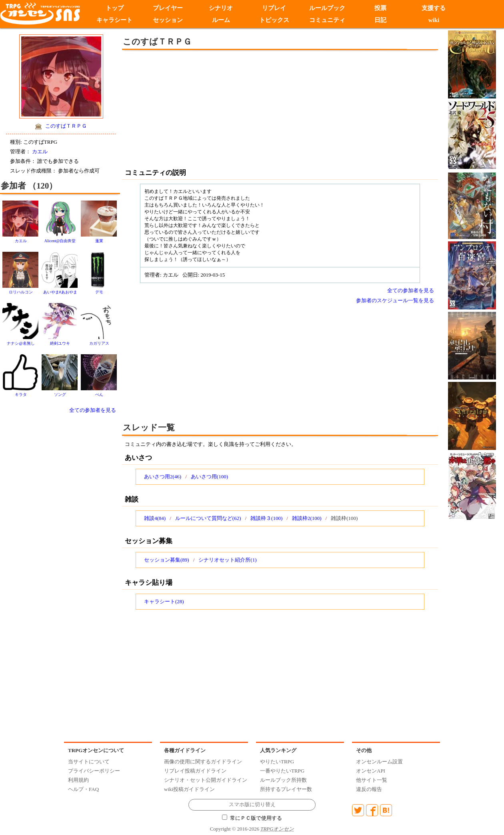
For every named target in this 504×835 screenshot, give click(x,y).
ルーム (221, 20)
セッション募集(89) (167, 560)
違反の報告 (369, 789)
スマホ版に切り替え (252, 805)
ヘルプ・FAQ (83, 789)
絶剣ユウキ (60, 343)
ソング (60, 394)
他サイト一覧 (372, 780)
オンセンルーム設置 (379, 762)
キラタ (21, 394)
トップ (115, 8)
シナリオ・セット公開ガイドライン (206, 780)
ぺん (99, 394)
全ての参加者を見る (93, 410)
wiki (434, 20)
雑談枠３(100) (266, 518)
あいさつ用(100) (209, 477)
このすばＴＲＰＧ (66, 126)
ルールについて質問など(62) (208, 518)
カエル (40, 152)
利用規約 (78, 780)
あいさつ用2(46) (163, 477)
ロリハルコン (21, 292)
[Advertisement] (214, 108)
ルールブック (327, 8)
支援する (434, 8)
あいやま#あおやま (60, 292)
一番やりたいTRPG (282, 771)
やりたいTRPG (277, 762)
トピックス (274, 20)
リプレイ (274, 8)
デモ (99, 292)
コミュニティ (327, 20)
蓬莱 (99, 241)
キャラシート (114, 20)
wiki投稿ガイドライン (189, 789)
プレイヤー (168, 8)
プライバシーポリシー (94, 771)
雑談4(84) (155, 518)
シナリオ (221, 8)
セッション (168, 20)
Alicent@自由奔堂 (60, 241)
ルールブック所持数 (283, 780)
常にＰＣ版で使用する (252, 818)
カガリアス (99, 343)
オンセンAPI (371, 771)
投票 (380, 8)
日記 (380, 20)
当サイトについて (89, 762)
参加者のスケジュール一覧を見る (395, 300)
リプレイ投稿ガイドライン (195, 771)
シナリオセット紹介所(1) (227, 560)
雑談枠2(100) (307, 518)
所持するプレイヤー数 (286, 789)
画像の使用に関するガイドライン (203, 762)
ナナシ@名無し (21, 343)
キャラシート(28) (164, 601)
